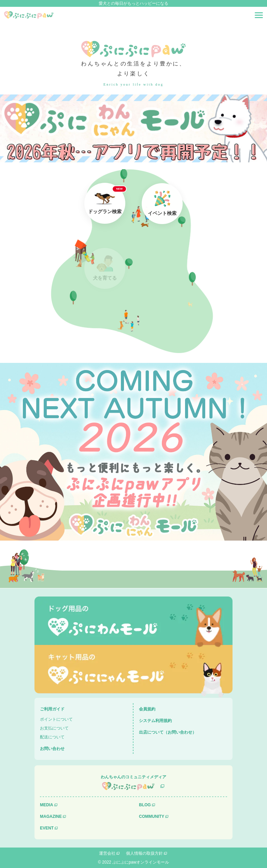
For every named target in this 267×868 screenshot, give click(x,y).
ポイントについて (56, 719)
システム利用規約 (155, 721)
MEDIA (47, 805)
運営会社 (107, 853)
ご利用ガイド (52, 709)
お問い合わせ (52, 749)
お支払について (54, 728)
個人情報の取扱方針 (144, 853)
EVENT (47, 828)
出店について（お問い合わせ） (168, 732)
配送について (52, 737)
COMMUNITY (152, 816)
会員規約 (147, 709)
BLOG (145, 805)
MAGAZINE (51, 816)
